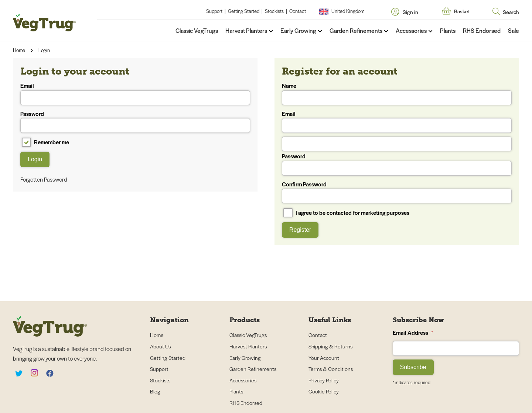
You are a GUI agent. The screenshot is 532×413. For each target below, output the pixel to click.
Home (19, 50)
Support (214, 11)
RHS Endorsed (482, 30)
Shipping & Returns (330, 346)
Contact (298, 11)
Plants (448, 30)
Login (44, 50)
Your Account (324, 358)
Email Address (413, 332)
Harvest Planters (246, 30)
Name (397, 93)
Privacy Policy (324, 380)
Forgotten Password (44, 179)
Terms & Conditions (331, 369)
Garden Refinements (356, 30)
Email (135, 93)
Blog (155, 391)
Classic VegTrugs (197, 30)
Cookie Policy (324, 391)
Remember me (45, 142)
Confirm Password (397, 192)
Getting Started (244, 11)
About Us (160, 346)
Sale (514, 30)
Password (135, 121)
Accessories (411, 30)
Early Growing (298, 30)
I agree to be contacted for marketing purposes (346, 213)
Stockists (274, 11)
